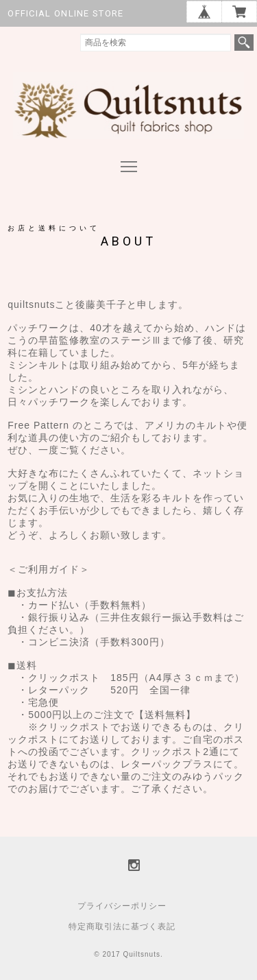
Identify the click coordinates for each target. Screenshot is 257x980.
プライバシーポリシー (122, 906)
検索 (244, 43)
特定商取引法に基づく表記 (122, 927)
